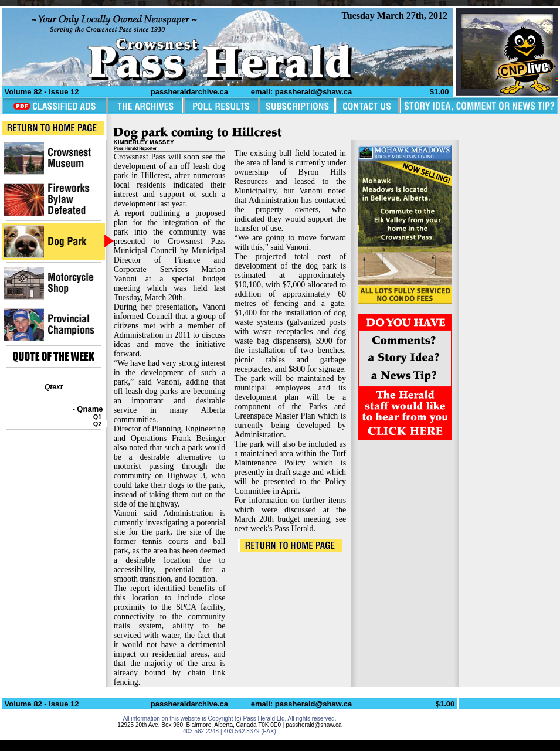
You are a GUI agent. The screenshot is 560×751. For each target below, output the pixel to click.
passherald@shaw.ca (313, 725)
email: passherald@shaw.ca (302, 92)
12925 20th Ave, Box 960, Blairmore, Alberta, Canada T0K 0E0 (199, 725)
